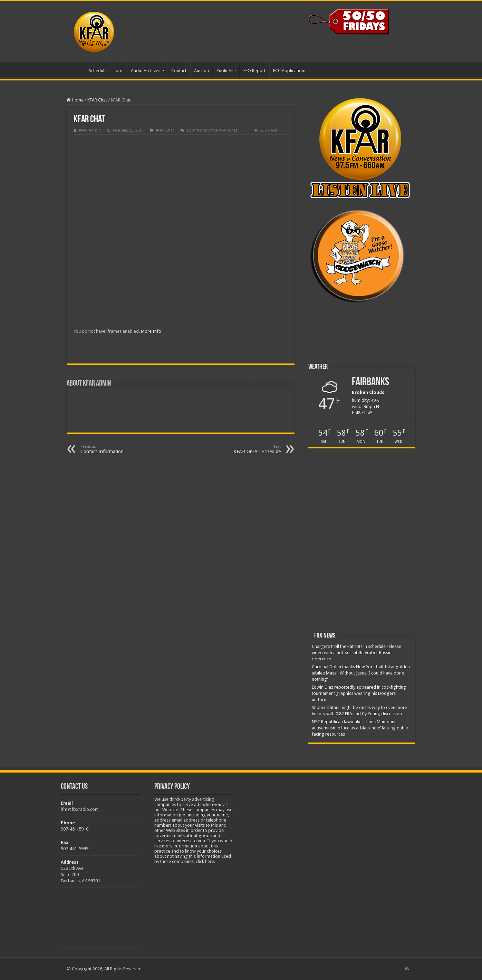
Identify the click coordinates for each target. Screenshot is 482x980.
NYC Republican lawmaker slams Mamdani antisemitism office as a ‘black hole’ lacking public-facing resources (361, 728)
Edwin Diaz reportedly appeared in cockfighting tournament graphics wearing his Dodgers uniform (359, 693)
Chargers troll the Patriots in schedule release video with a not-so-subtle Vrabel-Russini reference (356, 653)
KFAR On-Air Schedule (245, 449)
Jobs (119, 71)
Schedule (98, 71)
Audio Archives (146, 71)
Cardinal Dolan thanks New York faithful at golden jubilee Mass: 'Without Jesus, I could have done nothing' (361, 673)
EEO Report (254, 71)
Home (76, 70)
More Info (151, 331)
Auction (201, 71)
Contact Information (116, 449)
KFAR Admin (90, 130)
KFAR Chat (97, 100)
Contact (179, 71)
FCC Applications (290, 71)
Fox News (325, 636)
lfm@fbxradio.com (80, 809)
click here (205, 861)
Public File (226, 71)
